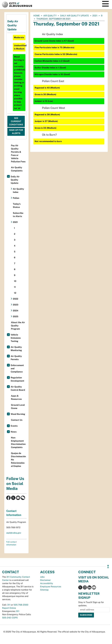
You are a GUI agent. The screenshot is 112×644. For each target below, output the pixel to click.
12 (15, 293)
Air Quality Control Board (18, 388)
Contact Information (14, 513)
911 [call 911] (18, 611)
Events (14, 426)
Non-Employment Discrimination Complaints (18, 442)
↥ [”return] (108, 566)
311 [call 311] (9, 605)
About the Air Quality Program (18, 326)
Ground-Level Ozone (18, 407)
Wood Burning (18, 414)
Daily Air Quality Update (75, 16)
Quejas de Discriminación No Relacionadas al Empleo (18, 460)
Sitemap (44, 590)
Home (37, 16)
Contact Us (17, 420)
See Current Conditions (16, 121)
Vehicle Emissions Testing (16, 338)
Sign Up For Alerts (16, 132)
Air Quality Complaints (17, 169)
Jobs (42, 577)
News (14, 432)
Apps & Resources (16, 397)
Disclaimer (45, 580)
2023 (16, 305)
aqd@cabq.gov (14, 533)
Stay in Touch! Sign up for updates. (91, 604)
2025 (16, 317)
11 (15, 287)
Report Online (9, 608)
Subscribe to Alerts (18, 215)
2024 (16, 311)
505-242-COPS (10, 618)
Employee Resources (51, 587)
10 (15, 281)
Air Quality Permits (16, 358)
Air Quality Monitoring (16, 349)
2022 (16, 299)
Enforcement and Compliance (17, 369)
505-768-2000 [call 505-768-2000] (21, 605)
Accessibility (47, 583)
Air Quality (50, 16)
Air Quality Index (18, 191)
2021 (95, 16)
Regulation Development (17, 379)
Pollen (16, 198)
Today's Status (17, 206)
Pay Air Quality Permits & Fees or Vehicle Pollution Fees (18, 154)
